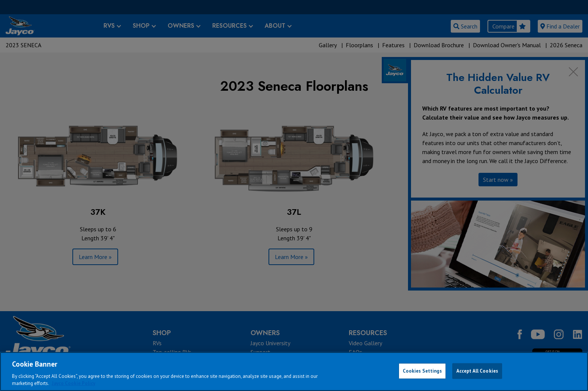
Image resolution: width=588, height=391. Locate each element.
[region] (294, 372)
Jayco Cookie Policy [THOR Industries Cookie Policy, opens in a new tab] (73, 383)
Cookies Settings (422, 371)
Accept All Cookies (477, 371)
